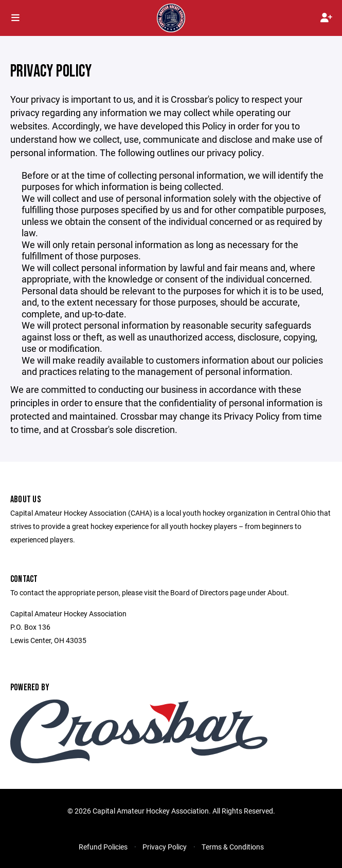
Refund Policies (103, 847)
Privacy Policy (165, 847)
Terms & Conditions (233, 847)
